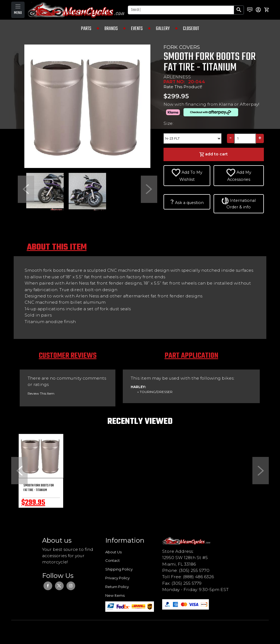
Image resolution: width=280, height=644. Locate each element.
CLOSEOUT (191, 29)
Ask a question (187, 202)
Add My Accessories (239, 175)
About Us (113, 552)
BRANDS (111, 29)
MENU (18, 13)
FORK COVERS (182, 47)
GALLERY (163, 29)
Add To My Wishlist (187, 175)
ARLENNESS (177, 77)
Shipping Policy (119, 569)
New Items (115, 595)
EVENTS (137, 29)
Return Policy (117, 587)
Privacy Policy (117, 578)
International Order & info (239, 203)
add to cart (214, 154)
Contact (113, 560)
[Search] (181, 10)
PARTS (86, 29)
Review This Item (41, 393)
